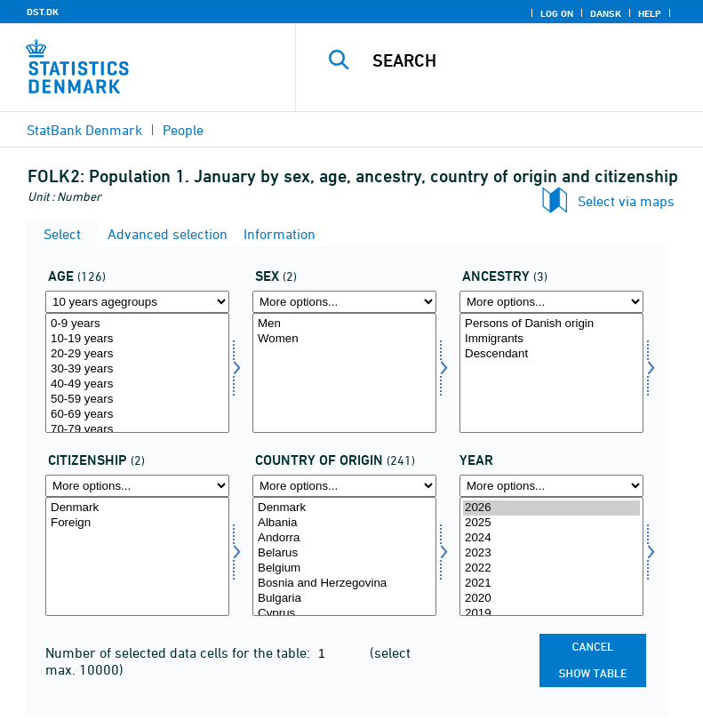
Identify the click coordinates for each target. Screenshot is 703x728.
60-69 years (137, 415)
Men (344, 324)
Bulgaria (344, 599)
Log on (557, 13)
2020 (551, 599)
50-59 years (137, 400)
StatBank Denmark (84, 130)
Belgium (344, 568)
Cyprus (344, 614)
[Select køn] (344, 373)
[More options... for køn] (344, 302)
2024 (551, 538)
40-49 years (137, 384)
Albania (344, 523)
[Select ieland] (344, 557)
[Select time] (551, 557)
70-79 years (137, 430)
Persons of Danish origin (551, 324)
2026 (551, 508)
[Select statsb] (137, 557)
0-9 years (137, 324)
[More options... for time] (551, 486)
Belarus (344, 553)
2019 (551, 614)
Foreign (137, 523)
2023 (551, 553)
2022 (551, 568)
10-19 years (137, 339)
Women (344, 339)
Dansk (606, 13)
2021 (551, 584)
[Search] (526, 60)
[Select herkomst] (551, 373)
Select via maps (626, 201)
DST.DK (43, 12)
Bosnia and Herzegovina (344, 584)
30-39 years (137, 369)
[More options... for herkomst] (551, 302)
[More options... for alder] (137, 302)
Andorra (344, 538)
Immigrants (551, 339)
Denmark (137, 508)
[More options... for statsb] (137, 486)
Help (650, 13)
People (183, 130)
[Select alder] (137, 373)
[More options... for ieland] (344, 486)
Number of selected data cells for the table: (180, 652)
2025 (551, 523)
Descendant (551, 354)
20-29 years (137, 354)
